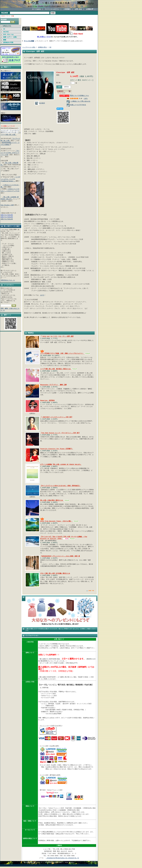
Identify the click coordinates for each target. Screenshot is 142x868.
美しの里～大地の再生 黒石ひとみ (52, 501)
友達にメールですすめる (78, 105)
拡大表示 (40, 103)
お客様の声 (90, 9)
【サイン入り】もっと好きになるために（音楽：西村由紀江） (60, 486)
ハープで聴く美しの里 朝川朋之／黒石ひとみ (56, 369)
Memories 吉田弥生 (47, 401)
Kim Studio (70, 864)
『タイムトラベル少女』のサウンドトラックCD (10, 152)
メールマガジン (9, 284)
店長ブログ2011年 (7, 219)
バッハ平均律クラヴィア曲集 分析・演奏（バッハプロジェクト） (62, 354)
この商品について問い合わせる (80, 102)
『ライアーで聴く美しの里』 (11, 133)
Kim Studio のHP (7, 205)
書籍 (5, 40)
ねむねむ (6, 32)
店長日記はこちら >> (8, 280)
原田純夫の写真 (8, 43)
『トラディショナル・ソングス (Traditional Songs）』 (10, 179)
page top (91, 591)
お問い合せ (78, 9)
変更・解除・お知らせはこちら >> (10, 309)
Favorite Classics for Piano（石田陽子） (57, 449)
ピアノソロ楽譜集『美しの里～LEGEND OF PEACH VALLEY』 (61, 465)
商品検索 (5, 13)
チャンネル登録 (30, 41)
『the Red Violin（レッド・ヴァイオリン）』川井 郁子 (60, 433)
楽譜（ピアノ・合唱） (10, 37)
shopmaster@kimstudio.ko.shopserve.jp (62, 859)
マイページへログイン (52, 9)
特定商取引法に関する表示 (54, 864)
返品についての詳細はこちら (79, 96)
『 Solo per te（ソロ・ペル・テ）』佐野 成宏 (57, 337)
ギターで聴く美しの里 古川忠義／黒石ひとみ (55, 574)
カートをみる (36, 9)
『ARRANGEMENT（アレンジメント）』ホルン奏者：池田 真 (60, 557)
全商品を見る (7, 26)
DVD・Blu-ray (8, 34)
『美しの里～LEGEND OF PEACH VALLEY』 (10, 198)
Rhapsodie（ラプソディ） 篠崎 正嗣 (53, 385)
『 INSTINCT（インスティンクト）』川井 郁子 (56, 417)
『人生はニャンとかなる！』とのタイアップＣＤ (10, 190)
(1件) (86, 99)
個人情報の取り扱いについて (33, 864)
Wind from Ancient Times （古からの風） (57, 522)
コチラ (42, 295)
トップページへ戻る (29, 47)
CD (4, 29)
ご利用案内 (67, 9)
